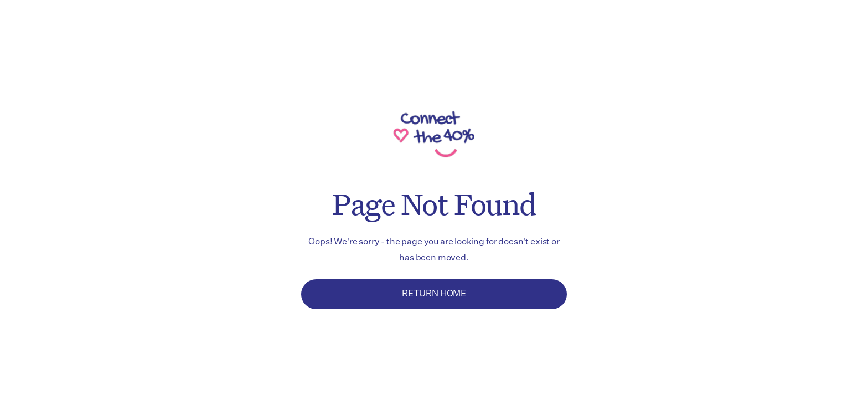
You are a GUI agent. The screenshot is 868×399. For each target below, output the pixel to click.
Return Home (434, 294)
